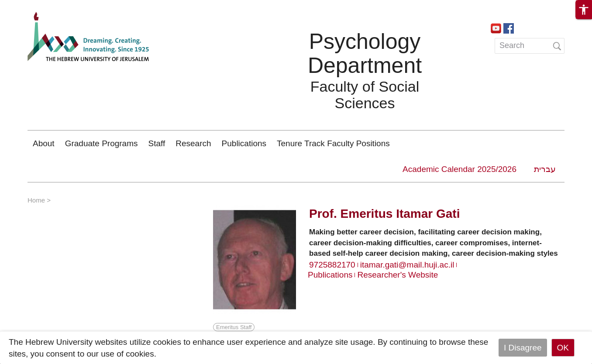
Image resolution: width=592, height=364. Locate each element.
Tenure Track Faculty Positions (333, 143)
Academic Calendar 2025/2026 (459, 169)
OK (563, 348)
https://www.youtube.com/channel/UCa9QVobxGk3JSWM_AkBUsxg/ (496, 27)
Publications (244, 143)
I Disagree (523, 348)
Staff (157, 143)
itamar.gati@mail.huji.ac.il (407, 265)
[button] (584, 10)
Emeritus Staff (234, 327)
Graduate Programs (102, 143)
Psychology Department (365, 53)
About (44, 143)
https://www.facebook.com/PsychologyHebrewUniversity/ (509, 27)
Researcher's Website (398, 275)
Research (193, 143)
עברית (545, 169)
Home (36, 200)
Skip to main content (38, 6)
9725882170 (332, 265)
